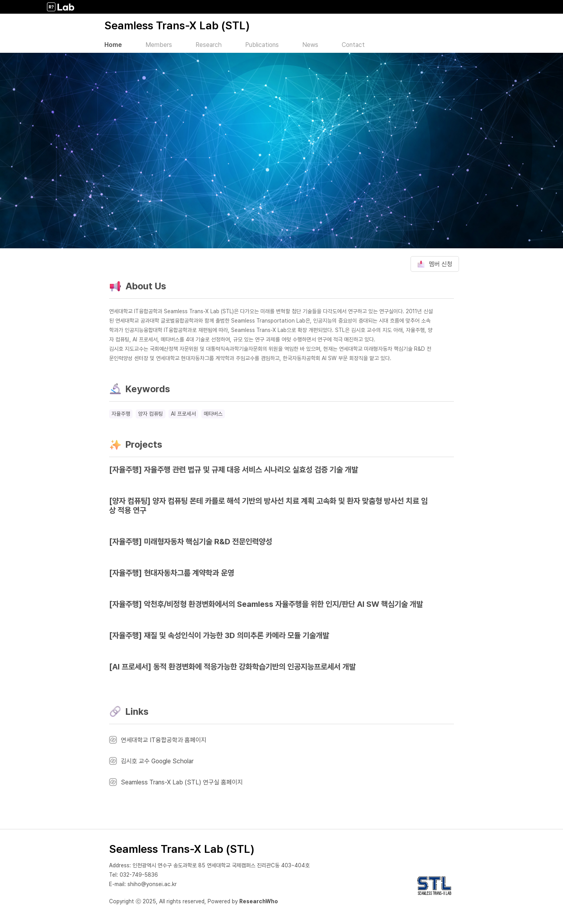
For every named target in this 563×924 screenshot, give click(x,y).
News (310, 45)
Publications (262, 45)
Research (209, 45)
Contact (353, 45)
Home (113, 45)
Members (159, 45)
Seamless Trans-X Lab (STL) (177, 25)
